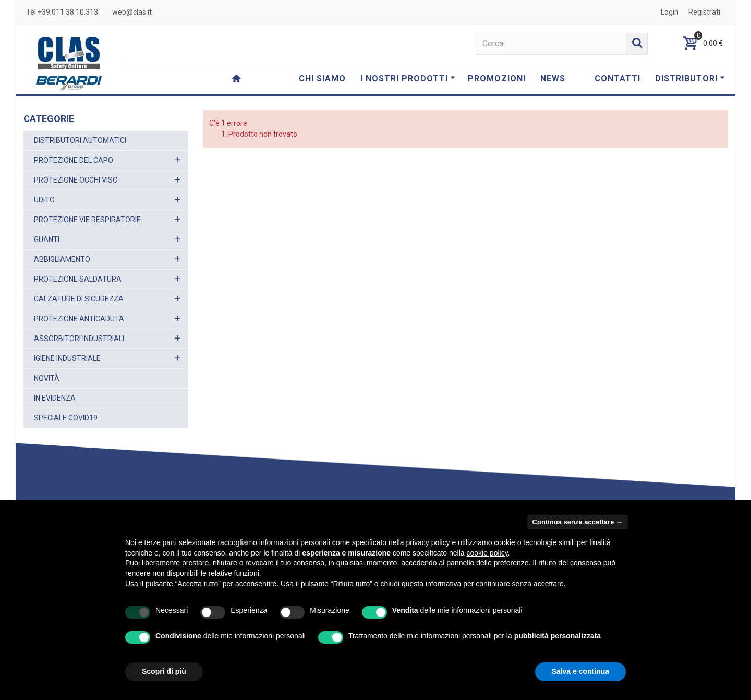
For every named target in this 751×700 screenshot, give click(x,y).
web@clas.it (132, 12)
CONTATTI (617, 79)
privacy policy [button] (428, 542)
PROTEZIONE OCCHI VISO (76, 180)
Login (670, 12)
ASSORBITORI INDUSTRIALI (79, 339)
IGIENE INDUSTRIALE (67, 358)
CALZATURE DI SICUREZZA (79, 299)
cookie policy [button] (487, 553)
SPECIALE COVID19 (66, 418)
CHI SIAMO (322, 79)
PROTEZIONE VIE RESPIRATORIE (87, 220)
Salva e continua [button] (580, 671)
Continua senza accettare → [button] (578, 522)
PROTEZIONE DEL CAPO (74, 160)
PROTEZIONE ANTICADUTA (79, 319)
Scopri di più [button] (164, 671)
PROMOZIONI (497, 79)
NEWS (553, 79)
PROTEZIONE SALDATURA (78, 279)
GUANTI (47, 239)
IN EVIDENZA (55, 398)
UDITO (44, 200)
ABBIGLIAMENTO (62, 259)
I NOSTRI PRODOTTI (408, 79)
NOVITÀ (47, 378)
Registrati (704, 12)
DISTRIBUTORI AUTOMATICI (80, 140)
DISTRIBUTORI (690, 79)
